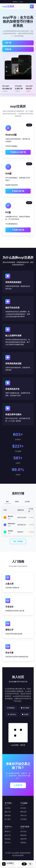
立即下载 (8, 43)
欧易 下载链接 (18, 541)
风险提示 (23, 843)
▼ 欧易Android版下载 (18, 152)
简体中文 (15, 2)
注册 (24, 864)
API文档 (23, 808)
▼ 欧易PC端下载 (18, 230)
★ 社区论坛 (12, 714)
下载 (30, 864)
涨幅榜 (17, 502)
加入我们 (8, 819)
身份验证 (8, 839)
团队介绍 (8, 812)
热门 (7, 502)
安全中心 (8, 843)
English (21, 2)
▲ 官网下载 (18, 785)
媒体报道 (8, 815)
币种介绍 (23, 815)
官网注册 (8, 49)
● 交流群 (25, 714)
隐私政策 (23, 835)
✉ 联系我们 (11, 708)
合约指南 (23, 819)
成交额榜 (27, 502)
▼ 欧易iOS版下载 (18, 191)
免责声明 (23, 839)
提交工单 (8, 835)
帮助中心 (8, 831)
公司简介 (8, 808)
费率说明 (23, 812)
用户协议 (23, 831)
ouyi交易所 (8, 6)
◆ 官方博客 (25, 708)
